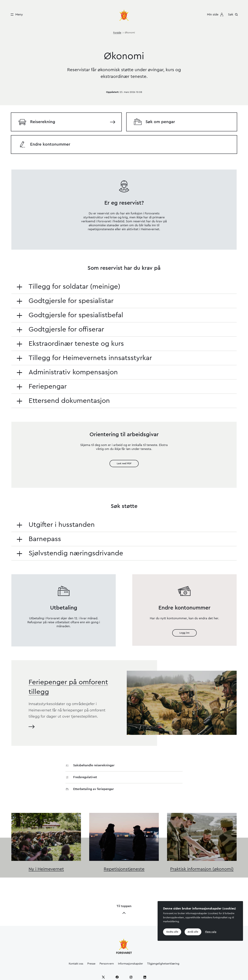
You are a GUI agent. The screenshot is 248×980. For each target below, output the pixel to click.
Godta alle (172, 932)
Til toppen (124, 889)
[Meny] (16, 15)
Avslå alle (193, 932)
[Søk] (234, 14)
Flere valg (211, 932)
